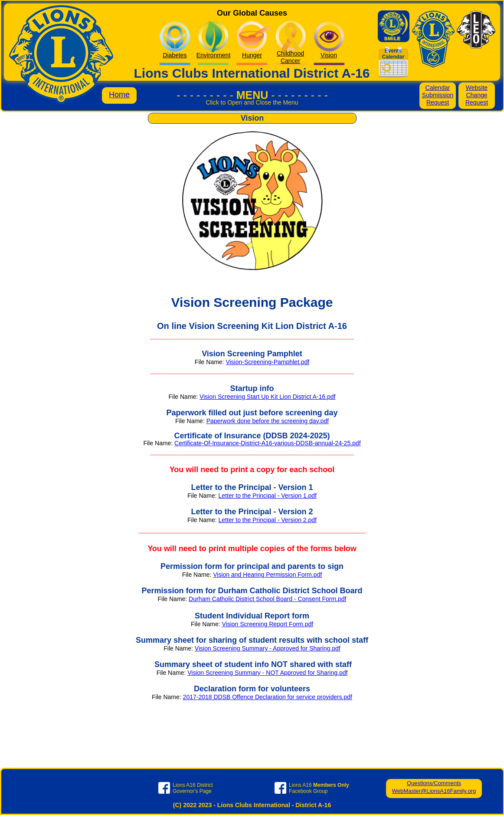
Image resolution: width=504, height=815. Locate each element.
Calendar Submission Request (438, 95)
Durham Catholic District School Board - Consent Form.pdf (267, 599)
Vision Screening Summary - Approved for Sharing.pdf (268, 648)
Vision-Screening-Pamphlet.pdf (267, 362)
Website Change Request (477, 95)
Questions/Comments (434, 783)
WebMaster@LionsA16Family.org (434, 791)
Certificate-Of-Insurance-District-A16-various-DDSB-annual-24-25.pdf (268, 443)
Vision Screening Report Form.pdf (267, 624)
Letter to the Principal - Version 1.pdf (268, 496)
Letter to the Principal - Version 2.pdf (268, 520)
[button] (252, 107)
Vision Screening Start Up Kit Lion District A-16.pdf (267, 397)
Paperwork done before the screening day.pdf (268, 421)
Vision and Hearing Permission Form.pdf (267, 575)
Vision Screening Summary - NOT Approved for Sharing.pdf (267, 673)
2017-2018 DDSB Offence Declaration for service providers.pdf (268, 697)
